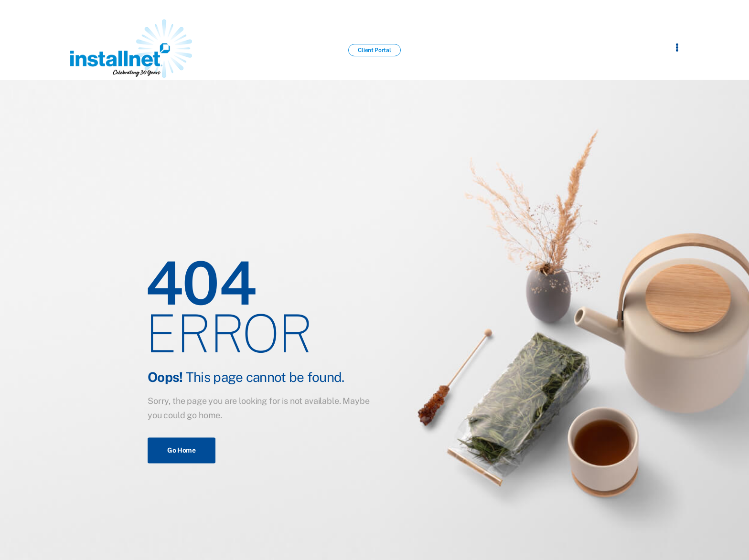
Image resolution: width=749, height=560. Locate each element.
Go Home (182, 450)
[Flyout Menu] (677, 47)
